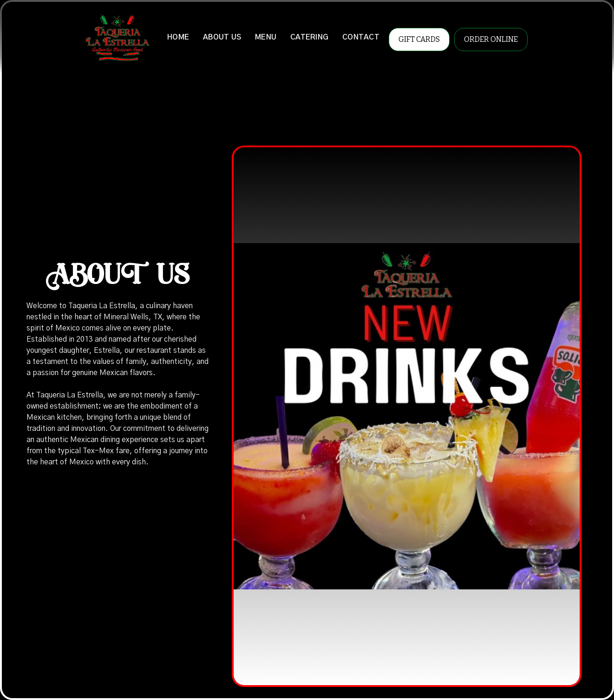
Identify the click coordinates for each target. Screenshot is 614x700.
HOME (178, 37)
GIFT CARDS (419, 39)
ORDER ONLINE (491, 39)
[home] (118, 37)
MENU (266, 37)
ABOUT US (222, 37)
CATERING (309, 37)
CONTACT (361, 37)
